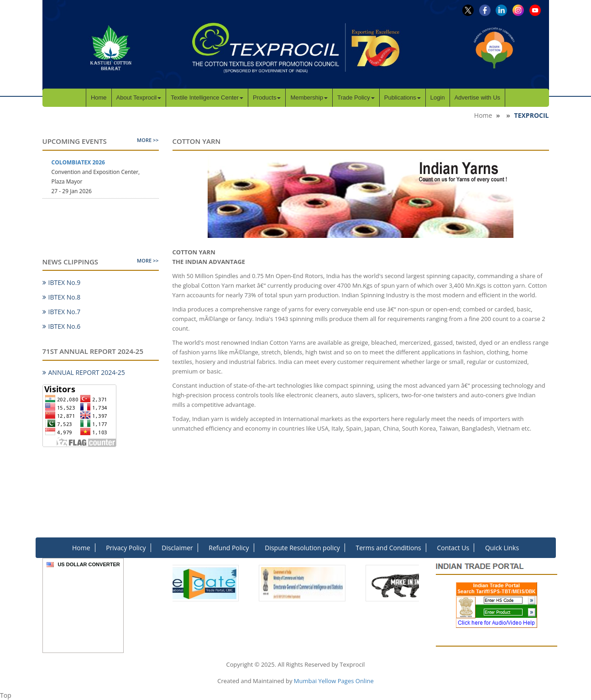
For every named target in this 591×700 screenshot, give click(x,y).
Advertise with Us (477, 97)
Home (99, 97)
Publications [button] (403, 97)
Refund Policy (229, 548)
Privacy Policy (126, 548)
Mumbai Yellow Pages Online (334, 681)
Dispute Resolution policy (302, 548)
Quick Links (502, 548)
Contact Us (453, 548)
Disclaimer (177, 548)
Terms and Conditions (389, 548)
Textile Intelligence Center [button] (207, 97)
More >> (148, 140)
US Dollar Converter (89, 564)
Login (438, 97)
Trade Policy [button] (356, 97)
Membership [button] (309, 97)
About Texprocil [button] (139, 97)
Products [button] (267, 97)
